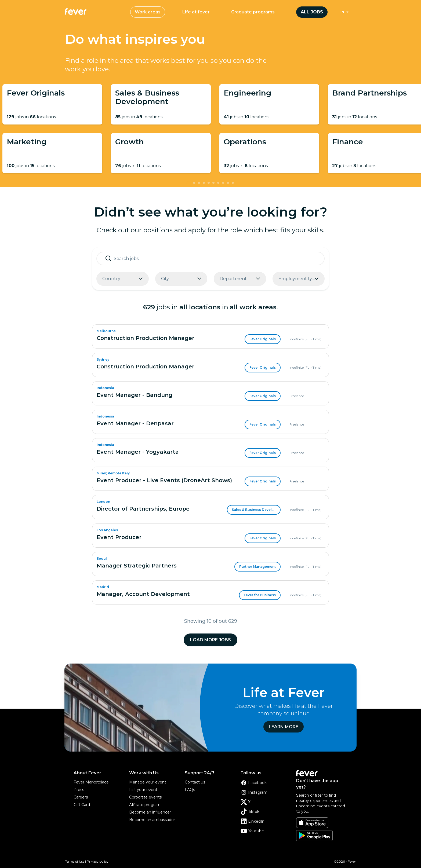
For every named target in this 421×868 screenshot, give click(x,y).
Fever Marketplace (91, 782)
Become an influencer (150, 812)
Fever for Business (260, 595)
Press (79, 790)
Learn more (284, 727)
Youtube (252, 831)
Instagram (254, 792)
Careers (81, 797)
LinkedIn (253, 821)
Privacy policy (98, 861)
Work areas (148, 12)
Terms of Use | (75, 861)
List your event (143, 790)
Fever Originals (263, 339)
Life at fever (196, 12)
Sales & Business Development (256, 510)
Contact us (195, 782)
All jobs (312, 12)
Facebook (254, 783)
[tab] (189, 183)
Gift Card (82, 805)
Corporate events (145, 797)
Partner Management (257, 567)
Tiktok (250, 812)
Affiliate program (145, 805)
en (342, 12)
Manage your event (148, 782)
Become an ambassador (152, 820)
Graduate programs (253, 12)
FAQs (190, 790)
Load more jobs (210, 640)
